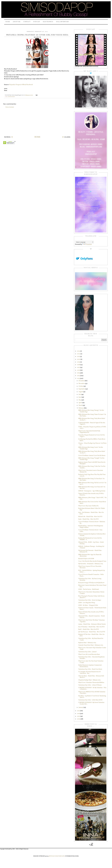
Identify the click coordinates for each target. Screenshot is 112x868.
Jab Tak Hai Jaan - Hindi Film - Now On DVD (92, 632)
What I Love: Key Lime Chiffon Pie (88, 506)
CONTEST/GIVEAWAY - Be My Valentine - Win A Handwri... (92, 688)
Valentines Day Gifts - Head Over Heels (90, 669)
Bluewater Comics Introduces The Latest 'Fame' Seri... (92, 586)
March (81, 405)
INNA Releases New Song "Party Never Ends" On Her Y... (92, 419)
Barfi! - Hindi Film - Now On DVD (89, 629)
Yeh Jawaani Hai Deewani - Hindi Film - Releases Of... (90, 551)
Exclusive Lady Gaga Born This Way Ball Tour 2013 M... (92, 475)
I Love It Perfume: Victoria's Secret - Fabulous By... (92, 522)
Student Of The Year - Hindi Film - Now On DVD (91, 635)
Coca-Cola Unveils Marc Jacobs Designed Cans (92, 561)
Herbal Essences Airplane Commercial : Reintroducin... (90, 666)
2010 (79, 716)
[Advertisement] (37, 122)
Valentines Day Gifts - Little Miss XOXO (90, 700)
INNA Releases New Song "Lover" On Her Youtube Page (91, 448)
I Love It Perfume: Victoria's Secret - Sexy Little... (90, 531)
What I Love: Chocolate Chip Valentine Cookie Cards (92, 649)
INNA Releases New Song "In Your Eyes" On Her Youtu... (91, 479)
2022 (79, 354)
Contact (27, 22)
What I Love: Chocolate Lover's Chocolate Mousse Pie (91, 471)
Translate (87, 244)
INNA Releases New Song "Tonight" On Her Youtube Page (91, 459)
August (81, 392)
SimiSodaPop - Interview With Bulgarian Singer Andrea (91, 527)
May (80, 400)
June (80, 397)
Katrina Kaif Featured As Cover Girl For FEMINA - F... (90, 539)
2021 (79, 357)
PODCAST (37, 22)
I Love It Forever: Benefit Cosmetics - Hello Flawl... (91, 575)
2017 (79, 367)
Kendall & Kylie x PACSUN (86, 559)
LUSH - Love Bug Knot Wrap (87, 603)
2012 (79, 711)
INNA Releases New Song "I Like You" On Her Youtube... (92, 467)
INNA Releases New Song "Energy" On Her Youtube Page (91, 411)
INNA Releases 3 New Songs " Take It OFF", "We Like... (92, 498)
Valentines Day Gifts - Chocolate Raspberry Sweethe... (91, 658)
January (81, 707)
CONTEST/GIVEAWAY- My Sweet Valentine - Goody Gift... (92, 703)
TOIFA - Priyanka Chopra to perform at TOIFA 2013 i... (92, 428)
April (80, 403)
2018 (79, 365)
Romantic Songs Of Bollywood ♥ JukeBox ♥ (91, 583)
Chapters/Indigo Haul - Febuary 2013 (89, 680)
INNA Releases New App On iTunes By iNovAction (90, 555)
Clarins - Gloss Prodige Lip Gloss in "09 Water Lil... (92, 444)
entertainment (11, 97)
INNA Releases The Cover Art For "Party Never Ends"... (92, 503)
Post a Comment (10, 107)
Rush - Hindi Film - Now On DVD (88, 519)
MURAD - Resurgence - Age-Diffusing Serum (92, 491)
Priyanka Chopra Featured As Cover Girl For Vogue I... (92, 436)
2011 (78, 714)
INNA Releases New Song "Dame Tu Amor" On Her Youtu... (92, 415)
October (81, 386)
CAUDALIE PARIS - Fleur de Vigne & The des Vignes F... (92, 424)
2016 (79, 370)
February (81, 408)
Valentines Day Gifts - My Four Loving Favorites (90, 579)
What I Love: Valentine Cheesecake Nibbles (91, 683)
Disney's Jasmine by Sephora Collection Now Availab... (92, 535)
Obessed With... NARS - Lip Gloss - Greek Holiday (91, 543)
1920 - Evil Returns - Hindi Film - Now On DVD (91, 513)
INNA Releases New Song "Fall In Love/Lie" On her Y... (92, 484)
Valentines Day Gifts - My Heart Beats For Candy (91, 639)
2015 (79, 373)
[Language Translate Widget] (84, 242)
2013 (79, 378)
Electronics (48, 22)
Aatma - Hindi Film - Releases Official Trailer (92, 624)
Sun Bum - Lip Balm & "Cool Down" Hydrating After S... (92, 697)
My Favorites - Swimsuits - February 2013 (91, 564)
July (80, 394)
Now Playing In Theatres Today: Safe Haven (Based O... (91, 597)
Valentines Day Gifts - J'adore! (87, 652)
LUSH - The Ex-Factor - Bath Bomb (89, 589)
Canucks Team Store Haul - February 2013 (91, 645)
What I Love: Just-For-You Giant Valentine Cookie (91, 662)
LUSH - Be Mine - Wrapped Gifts (88, 605)
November (82, 384)
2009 (79, 719)
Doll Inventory (62, 22)
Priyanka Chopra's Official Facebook (21, 85)
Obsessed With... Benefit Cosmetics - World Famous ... (92, 617)
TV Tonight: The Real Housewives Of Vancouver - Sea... (89, 673)
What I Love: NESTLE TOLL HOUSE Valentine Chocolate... (92, 693)
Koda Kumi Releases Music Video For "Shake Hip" (92, 509)
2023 (79, 351)
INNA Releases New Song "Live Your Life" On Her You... (92, 488)
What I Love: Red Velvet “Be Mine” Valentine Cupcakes (92, 621)
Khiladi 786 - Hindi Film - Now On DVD (90, 517)
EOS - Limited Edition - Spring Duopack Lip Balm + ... (92, 571)
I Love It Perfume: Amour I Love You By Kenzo (92, 456)
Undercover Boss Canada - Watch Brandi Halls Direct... (92, 609)
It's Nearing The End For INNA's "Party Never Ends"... (92, 440)
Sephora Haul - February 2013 (87, 643)
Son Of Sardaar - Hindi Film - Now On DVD (91, 627)
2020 (79, 359)
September (82, 389)
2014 (79, 376)
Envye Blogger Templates (57, 856)
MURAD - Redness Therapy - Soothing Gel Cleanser (91, 547)
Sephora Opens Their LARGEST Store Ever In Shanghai (92, 463)
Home (8, 22)
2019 (79, 362)
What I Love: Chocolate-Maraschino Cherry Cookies (91, 593)
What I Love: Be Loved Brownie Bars (89, 654)
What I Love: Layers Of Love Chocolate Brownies (90, 567)
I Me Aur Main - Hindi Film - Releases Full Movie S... (91, 677)
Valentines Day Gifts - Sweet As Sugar (90, 600)
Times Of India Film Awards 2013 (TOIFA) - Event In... (91, 494)
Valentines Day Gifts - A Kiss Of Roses (90, 685)
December (82, 381)
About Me (17, 22)
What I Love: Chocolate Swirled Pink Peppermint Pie (89, 432)
